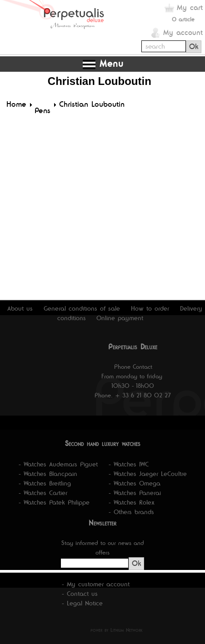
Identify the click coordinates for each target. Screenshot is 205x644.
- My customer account (96, 584)
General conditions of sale (82, 308)
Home (16, 104)
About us (20, 308)
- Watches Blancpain (48, 474)
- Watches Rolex (132, 502)
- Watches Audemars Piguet (58, 464)
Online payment (120, 318)
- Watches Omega (135, 483)
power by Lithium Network (117, 630)
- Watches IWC (129, 464)
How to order (150, 308)
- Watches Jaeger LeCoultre (148, 474)
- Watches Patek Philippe (54, 502)
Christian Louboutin (92, 104)
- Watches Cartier (43, 493)
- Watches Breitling (45, 483)
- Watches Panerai (135, 493)
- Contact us (80, 594)
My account (183, 32)
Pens (42, 110)
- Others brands (131, 512)
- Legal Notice (82, 603)
